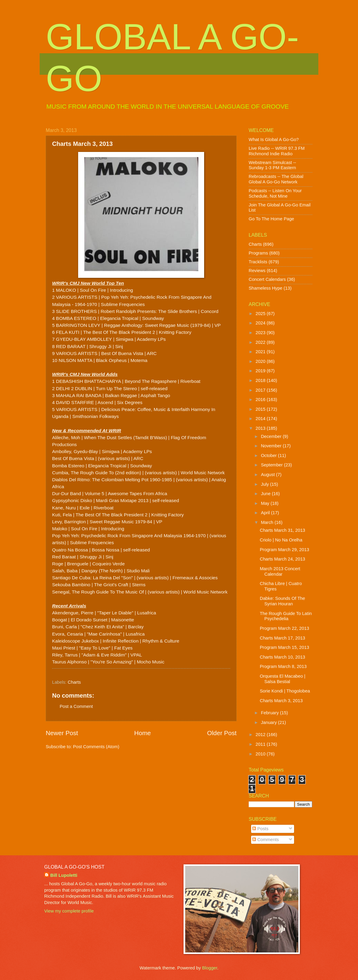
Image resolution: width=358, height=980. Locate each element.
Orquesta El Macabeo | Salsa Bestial (283, 679)
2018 (261, 380)
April (266, 513)
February (270, 713)
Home (143, 733)
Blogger (210, 968)
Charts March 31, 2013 (283, 530)
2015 (261, 409)
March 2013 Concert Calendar (280, 571)
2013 (261, 428)
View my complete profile (69, 911)
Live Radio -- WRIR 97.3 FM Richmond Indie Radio (277, 151)
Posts (260, 829)
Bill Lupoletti (64, 875)
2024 (261, 323)
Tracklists (258, 262)
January (269, 722)
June (266, 494)
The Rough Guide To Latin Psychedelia (286, 616)
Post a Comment (76, 706)
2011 (261, 744)
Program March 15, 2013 (285, 647)
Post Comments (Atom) (96, 747)
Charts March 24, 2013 (283, 559)
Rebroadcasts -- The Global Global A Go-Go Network (276, 179)
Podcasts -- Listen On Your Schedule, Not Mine (275, 193)
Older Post (222, 733)
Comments (265, 840)
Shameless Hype (265, 288)
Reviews (257, 271)
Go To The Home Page (271, 219)
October (269, 455)
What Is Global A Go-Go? (274, 140)
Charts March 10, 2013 (283, 657)
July (265, 484)
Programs (258, 253)
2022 (261, 342)
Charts (74, 682)
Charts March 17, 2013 (283, 638)
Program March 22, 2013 (285, 628)
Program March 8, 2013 (283, 666)
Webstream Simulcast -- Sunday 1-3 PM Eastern (272, 165)
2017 (261, 390)
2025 (261, 314)
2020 (261, 361)
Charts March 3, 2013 (281, 701)
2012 (261, 735)
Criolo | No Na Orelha (281, 540)
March (268, 522)
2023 (261, 333)
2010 (261, 754)
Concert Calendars (267, 279)
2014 (261, 419)
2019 (261, 371)
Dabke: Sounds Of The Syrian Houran (282, 601)
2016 (261, 400)
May (266, 503)
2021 (261, 352)
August (268, 475)
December (272, 436)
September (272, 465)
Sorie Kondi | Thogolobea (285, 691)
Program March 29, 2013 (285, 550)
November (272, 446)
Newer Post (62, 733)
